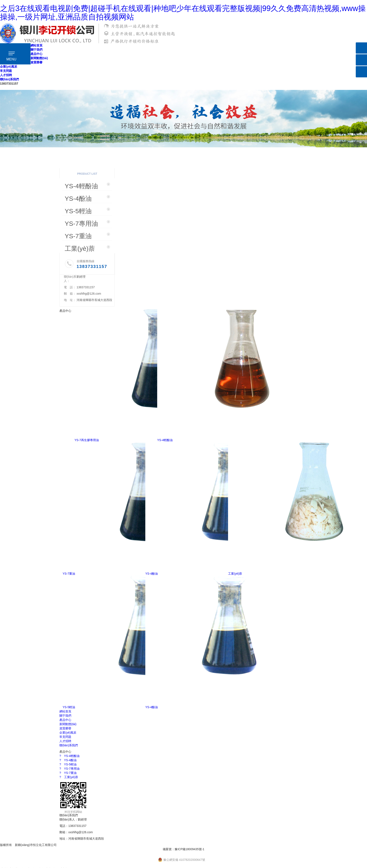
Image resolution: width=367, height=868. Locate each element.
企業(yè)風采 (9, 67)
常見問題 (6, 71)
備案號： (183, 849)
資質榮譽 (36, 62)
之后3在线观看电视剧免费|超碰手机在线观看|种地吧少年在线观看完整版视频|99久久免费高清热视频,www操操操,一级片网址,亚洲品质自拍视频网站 (183, 13)
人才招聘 (6, 75)
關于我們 (36, 50)
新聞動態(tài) (39, 58)
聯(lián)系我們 (9, 79)
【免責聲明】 (69, 845)
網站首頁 (36, 45)
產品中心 (36, 54)
